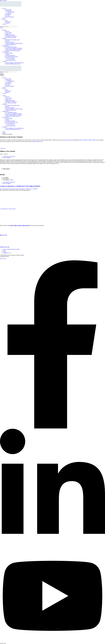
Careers (4, 250)
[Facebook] (52, 428)
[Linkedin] (52, 548)
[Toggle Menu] (6, 9)
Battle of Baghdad (7, 158)
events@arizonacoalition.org (37, 141)
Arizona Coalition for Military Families (88, 140)
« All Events (3, 148)
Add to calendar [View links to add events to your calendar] (6, 169)
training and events (68, 140)
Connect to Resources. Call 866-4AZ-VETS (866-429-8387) (20, 186)
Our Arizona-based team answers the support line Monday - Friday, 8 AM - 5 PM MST (19, 189)
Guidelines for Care (7, 253)
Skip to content (3, 1)
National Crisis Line (5, 247)
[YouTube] (52, 642)
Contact (4, 252)
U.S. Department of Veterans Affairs (8, 209)
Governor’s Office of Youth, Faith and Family (19, 225)
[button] (1, 28)
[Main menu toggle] (2, 75)
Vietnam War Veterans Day (9, 156)
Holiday (12, 180)
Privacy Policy (3, 259)
